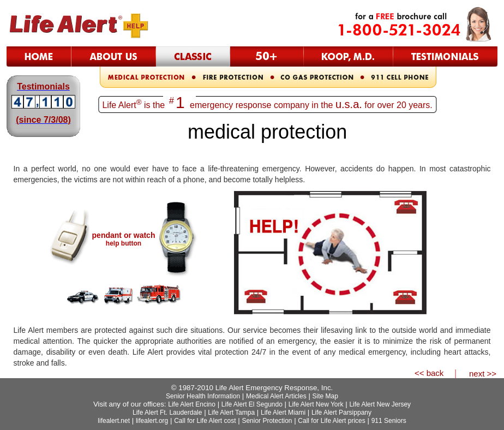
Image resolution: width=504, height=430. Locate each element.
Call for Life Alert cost (205, 421)
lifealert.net (114, 421)
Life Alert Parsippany (341, 413)
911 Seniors (389, 421)
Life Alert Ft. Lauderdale (167, 413)
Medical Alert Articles (276, 396)
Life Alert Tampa (231, 413)
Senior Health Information (203, 396)
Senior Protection (267, 421)
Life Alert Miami (283, 413)
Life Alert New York (316, 404)
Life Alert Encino (192, 404)
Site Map (325, 396)
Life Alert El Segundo (252, 404)
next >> (483, 374)
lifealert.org (152, 421)
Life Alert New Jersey (380, 404)
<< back (429, 373)
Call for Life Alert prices (331, 421)
